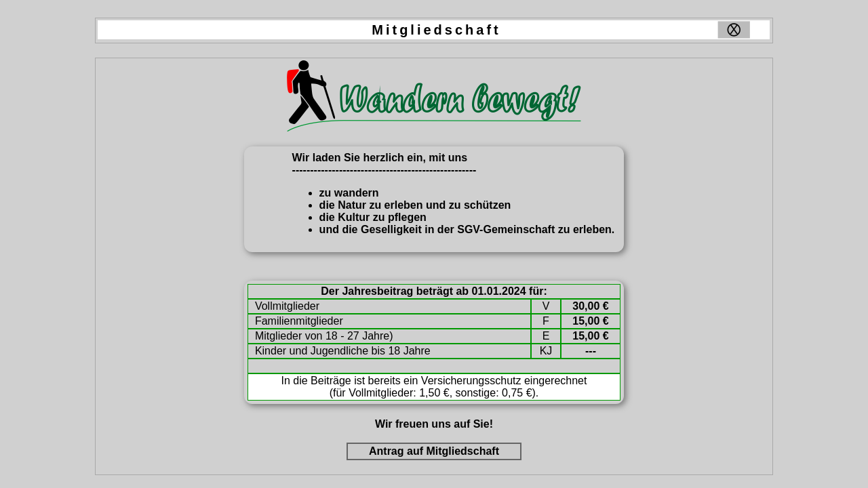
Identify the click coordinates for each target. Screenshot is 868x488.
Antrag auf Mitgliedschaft (434, 451)
